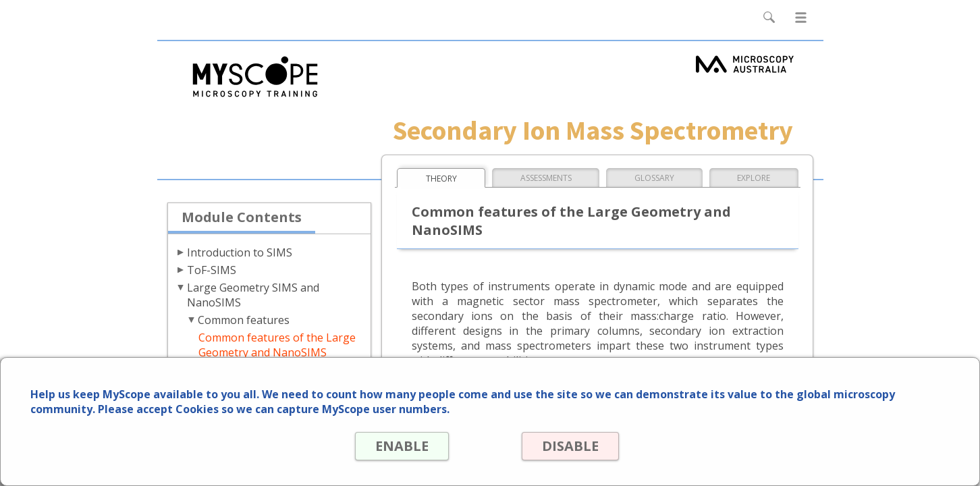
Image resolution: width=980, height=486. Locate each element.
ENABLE (402, 446)
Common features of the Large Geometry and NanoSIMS (277, 345)
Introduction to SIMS (240, 252)
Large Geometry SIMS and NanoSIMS (253, 295)
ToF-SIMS (212, 270)
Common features (244, 320)
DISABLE (570, 446)
